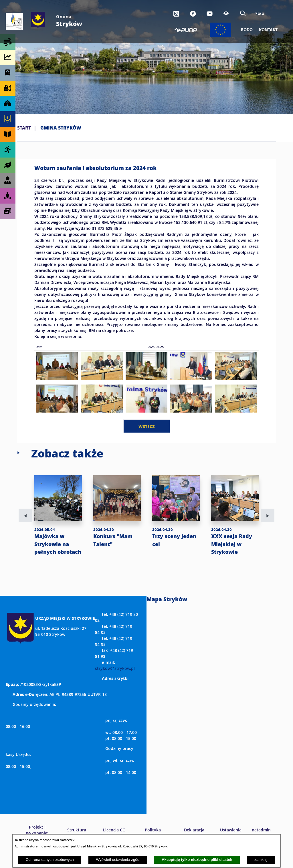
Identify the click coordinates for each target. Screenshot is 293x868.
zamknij (261, 860)
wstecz (147, 426)
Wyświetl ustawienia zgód (118, 860)
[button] (57, 379)
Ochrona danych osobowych (50, 860)
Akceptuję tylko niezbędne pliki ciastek (197, 860)
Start (24, 128)
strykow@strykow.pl (115, 684)
